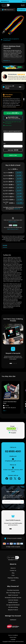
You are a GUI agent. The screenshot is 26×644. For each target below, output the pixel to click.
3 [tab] (22, 87)
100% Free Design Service (13, 593)
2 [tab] (20, 87)
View (4, 411)
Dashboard (13, 620)
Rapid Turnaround (13, 595)
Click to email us (12, 222)
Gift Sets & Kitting (13, 607)
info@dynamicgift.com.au (13, 461)
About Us (13, 568)
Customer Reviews (13, 600)
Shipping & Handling (13, 578)
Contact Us (17, 209)
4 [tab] (16, 363)
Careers (13, 580)
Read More (6, 61)
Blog (13, 573)
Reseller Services (13, 602)
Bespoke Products (13, 610)
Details (5, 245)
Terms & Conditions (13, 635)
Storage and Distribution (13, 605)
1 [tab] (18, 87)
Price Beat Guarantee (13, 590)
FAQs (13, 575)
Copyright (13, 639)
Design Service (8, 10)
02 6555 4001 (22, 10)
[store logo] (5, 5)
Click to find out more (12, 229)
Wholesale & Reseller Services (13, 598)
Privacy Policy (13, 637)
